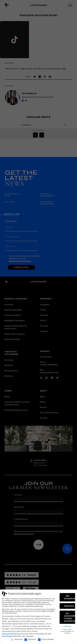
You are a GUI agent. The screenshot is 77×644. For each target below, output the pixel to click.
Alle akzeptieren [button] (70, 597)
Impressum (67, 633)
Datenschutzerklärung (11, 634)
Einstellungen (7, 636)
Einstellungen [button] (67, 626)
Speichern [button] (69, 606)
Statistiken (30, 639)
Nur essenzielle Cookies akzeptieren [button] (70, 617)
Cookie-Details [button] (67, 629)
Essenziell (17, 639)
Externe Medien (46, 639)
